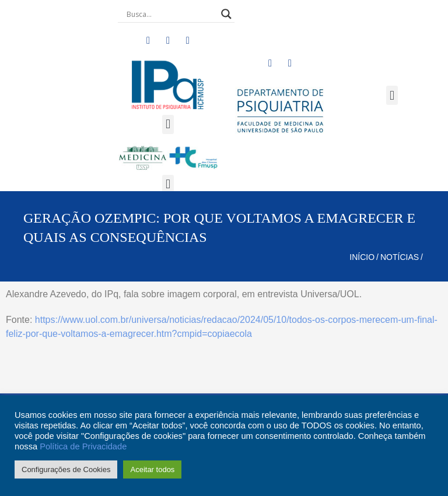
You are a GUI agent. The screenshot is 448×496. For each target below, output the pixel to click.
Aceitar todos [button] (152, 469)
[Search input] (171, 14)
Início (362, 257)
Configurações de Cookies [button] (66, 469)
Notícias (400, 257)
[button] (168, 124)
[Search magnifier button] (226, 14)
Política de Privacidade (83, 446)
